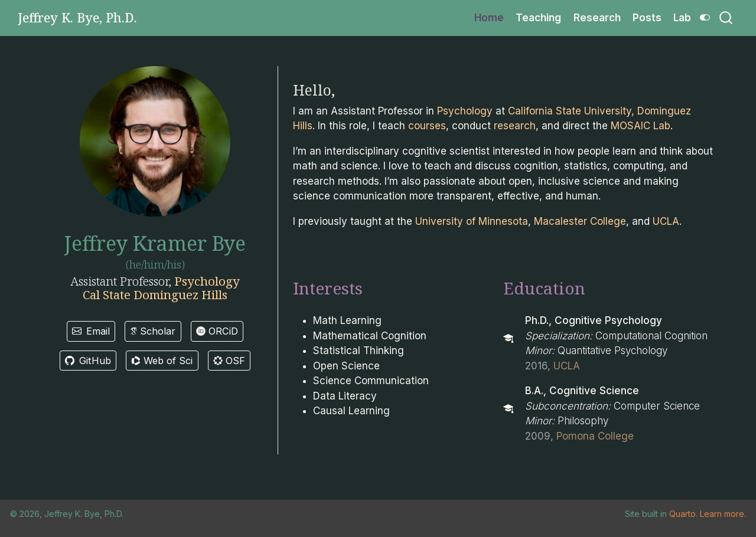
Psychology (207, 281)
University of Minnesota (472, 221)
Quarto (682, 514)
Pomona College (595, 436)
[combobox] (726, 18)
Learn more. (723, 514)
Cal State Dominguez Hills (155, 294)
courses (427, 126)
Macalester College (580, 221)
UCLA (666, 221)
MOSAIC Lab (641, 126)
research (515, 126)
